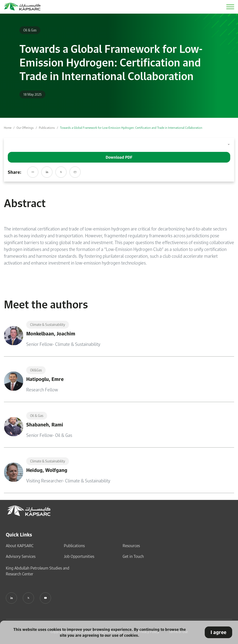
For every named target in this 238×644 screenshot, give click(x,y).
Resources (131, 545)
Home (8, 128)
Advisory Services (21, 556)
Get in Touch (133, 556)
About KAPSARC (20, 545)
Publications (47, 128)
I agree (218, 632)
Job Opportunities (79, 556)
